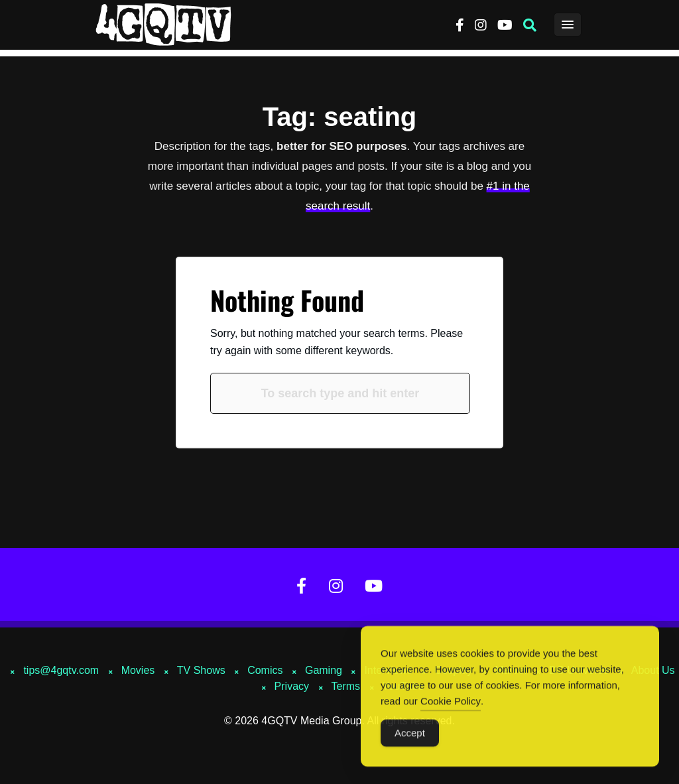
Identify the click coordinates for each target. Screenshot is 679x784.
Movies (138, 670)
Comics (265, 670)
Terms (346, 686)
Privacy (292, 686)
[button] (530, 25)
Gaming (324, 670)
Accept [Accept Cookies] (410, 737)
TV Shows (201, 670)
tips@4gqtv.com (61, 670)
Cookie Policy (451, 705)
